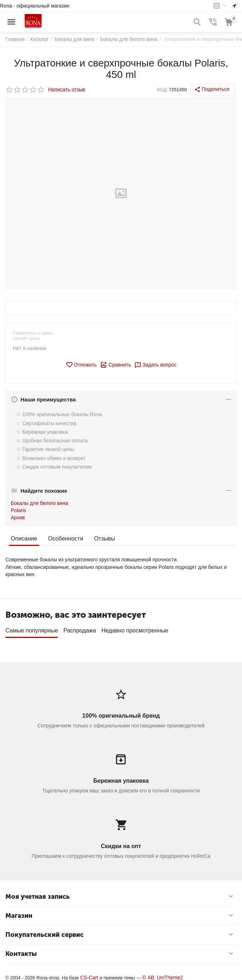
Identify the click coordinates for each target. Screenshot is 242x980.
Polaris (18, 510)
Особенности (66, 539)
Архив (18, 517)
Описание (24, 539)
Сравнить (115, 365)
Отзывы (105, 539)
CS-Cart (89, 975)
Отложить (81, 365)
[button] (213, 89)
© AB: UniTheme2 (162, 975)
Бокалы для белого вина (39, 503)
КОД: (162, 90)
